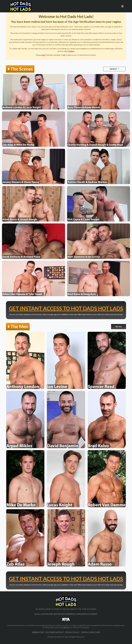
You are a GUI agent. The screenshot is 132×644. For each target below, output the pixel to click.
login (43, 55)
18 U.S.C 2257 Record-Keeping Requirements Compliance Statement (66, 614)
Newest (114, 69)
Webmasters (38, 632)
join (64, 55)
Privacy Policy (72, 632)
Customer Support (55, 632)
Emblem (71, 51)
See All (119, 327)
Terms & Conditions (90, 632)
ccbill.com (66, 627)
